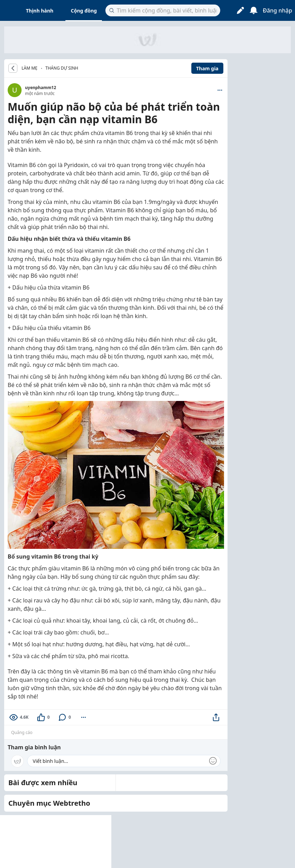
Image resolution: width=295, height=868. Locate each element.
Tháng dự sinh (62, 68)
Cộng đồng (84, 11)
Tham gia (207, 68)
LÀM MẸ (30, 68)
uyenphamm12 (41, 88)
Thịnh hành (40, 11)
